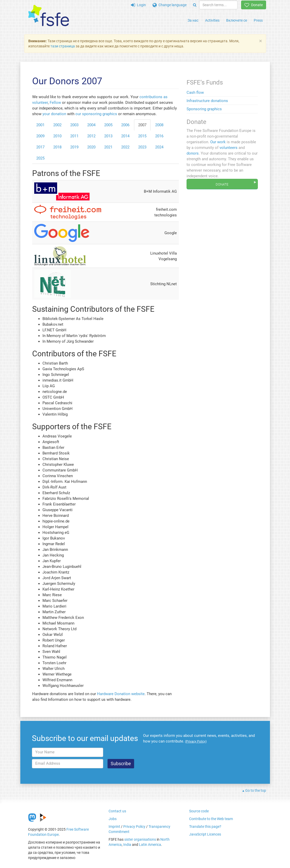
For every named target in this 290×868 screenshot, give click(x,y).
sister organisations (140, 839)
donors (193, 153)
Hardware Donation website (121, 694)
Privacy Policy (134, 827)
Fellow (55, 103)
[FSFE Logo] (49, 16)
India (127, 845)
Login (138, 5)
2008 (159, 125)
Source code (199, 811)
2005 (108, 125)
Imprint (114, 827)
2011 (74, 136)
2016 (159, 136)
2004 (91, 125)
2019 (74, 147)
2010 (57, 136)
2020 (91, 147)
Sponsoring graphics (204, 109)
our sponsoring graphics (96, 114)
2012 (91, 136)
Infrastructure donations (207, 101)
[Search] (195, 5)
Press (258, 20)
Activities (212, 20)
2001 (40, 125)
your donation (54, 114)
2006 (125, 125)
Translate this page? (205, 827)
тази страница (63, 46)
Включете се (237, 20)
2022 (125, 147)
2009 (40, 136)
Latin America (150, 845)
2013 (108, 136)
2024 (159, 147)
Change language (170, 5)
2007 (142, 125)
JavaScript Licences (205, 834)
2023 (142, 147)
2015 (142, 136)
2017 (40, 147)
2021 (108, 147)
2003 (74, 125)
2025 (40, 158)
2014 (125, 136)
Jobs (113, 819)
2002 (57, 125)
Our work (218, 142)
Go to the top (256, 790)
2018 (57, 147)
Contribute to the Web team (211, 819)
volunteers (229, 148)
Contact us (117, 811)
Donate (254, 5)
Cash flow (195, 92)
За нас (193, 20)
